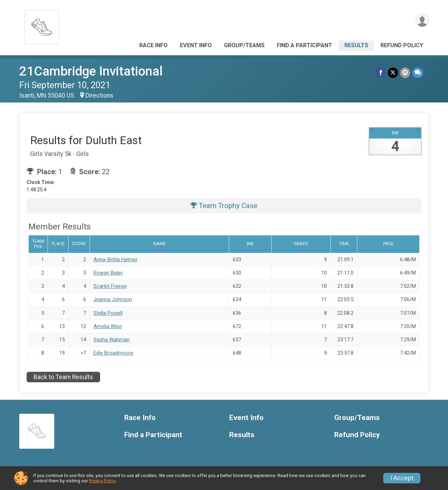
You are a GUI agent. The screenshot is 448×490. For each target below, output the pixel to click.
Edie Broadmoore (113, 353)
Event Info (196, 45)
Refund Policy (402, 45)
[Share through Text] (418, 73)
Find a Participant (304, 45)
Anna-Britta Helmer (115, 260)
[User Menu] (422, 20)
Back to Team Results (63, 377)
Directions (99, 95)
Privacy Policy (102, 481)
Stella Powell (108, 313)
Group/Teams (244, 45)
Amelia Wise (108, 326)
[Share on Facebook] (381, 73)
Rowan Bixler (108, 273)
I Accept (402, 478)
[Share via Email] (405, 73)
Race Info (153, 45)
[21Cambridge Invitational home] (42, 25)
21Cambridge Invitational (91, 71)
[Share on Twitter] (393, 73)
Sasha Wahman (111, 340)
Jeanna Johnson (113, 299)
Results (356, 45)
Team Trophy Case (224, 206)
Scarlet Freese (110, 286)
